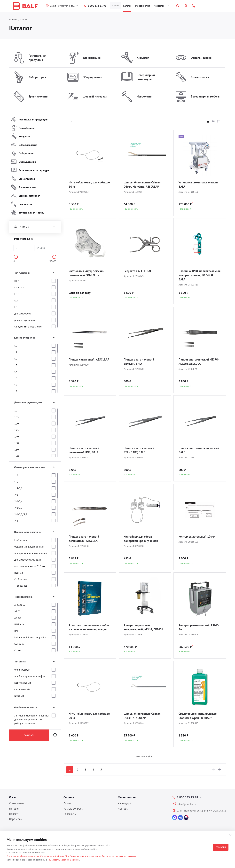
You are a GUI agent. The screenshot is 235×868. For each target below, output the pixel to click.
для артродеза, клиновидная (31, 553)
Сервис (115, 6)
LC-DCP (18, 294)
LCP (16, 300)
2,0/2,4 (18, 501)
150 (17, 443)
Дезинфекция (92, 58)
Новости (14, 814)
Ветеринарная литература (146, 77)
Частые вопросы (73, 809)
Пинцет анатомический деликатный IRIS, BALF (84, 450)
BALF (17, 631)
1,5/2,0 (18, 488)
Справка (69, 797)
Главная (13, 20)
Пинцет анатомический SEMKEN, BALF (139, 362)
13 (16, 365)
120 (17, 424)
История (14, 809)
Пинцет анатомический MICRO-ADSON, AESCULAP (199, 362)
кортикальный (23, 683)
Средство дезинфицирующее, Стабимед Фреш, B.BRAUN (198, 716)
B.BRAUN (19, 624)
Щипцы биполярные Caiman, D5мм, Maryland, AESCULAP (142, 184)
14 (16, 372)
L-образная (21, 540)
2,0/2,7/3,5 (21, 514)
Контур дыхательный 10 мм (197, 537)
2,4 (16, 521)
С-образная (21, 579)
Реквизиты (70, 814)
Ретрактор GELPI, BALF (138, 271)
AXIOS (18, 618)
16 (16, 378)
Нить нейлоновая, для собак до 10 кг (89, 184)
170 (17, 456)
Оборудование (92, 77)
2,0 (16, 495)
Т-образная (21, 586)
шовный (19, 696)
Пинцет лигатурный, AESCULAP (89, 359)
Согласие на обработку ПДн (55, 856)
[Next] (220, 770)
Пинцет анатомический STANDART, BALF (139, 450)
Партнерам (16, 819)
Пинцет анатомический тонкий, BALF (199, 450)
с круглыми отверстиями (28, 326)
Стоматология (200, 77)
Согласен (221, 847)
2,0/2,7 (18, 508)
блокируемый (22, 670)
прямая (19, 573)
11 (16, 352)
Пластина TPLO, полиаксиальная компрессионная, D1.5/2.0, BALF (200, 275)
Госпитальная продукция (37, 58)
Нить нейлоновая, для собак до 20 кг (89, 716)
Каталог (127, 6)
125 (17, 430)
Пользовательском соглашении (63, 860)
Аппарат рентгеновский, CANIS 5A (199, 627)
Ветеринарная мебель (205, 96)
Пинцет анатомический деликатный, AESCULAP (84, 539)
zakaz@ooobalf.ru (187, 804)
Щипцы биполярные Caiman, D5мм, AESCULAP (142, 716)
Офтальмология (201, 58)
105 (17, 417)
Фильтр (35, 227)
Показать (29, 735)
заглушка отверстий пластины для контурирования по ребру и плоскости (31, 719)
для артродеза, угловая (28, 560)
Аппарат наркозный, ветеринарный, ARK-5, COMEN (143, 627)
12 (16, 359)
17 (16, 385)
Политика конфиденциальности (23, 856)
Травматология (39, 96)
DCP (17, 281)
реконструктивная (25, 320)
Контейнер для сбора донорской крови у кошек (141, 539)
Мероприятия (143, 6)
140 (17, 437)
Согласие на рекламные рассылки (119, 856)
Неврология (145, 96)
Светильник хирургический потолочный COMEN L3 (86, 273)
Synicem (19, 644)
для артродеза (23, 313)
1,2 (16, 475)
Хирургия (143, 58)
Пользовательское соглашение (85, 856)
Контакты (159, 6)
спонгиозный (22, 689)
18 (16, 391)
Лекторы (123, 809)
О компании (16, 803)
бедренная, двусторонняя (29, 547)
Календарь (124, 803)
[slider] (16, 257)
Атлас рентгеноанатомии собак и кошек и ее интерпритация (89, 627)
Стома (18, 650)
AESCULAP (20, 605)
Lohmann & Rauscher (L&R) (30, 637)
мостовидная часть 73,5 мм (30, 566)
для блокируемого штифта (30, 676)
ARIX (17, 611)
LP (16, 307)
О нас (13, 797)
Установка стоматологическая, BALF (198, 184)
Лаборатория (37, 77)
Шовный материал (95, 96)
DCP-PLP (19, 287)
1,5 (16, 482)
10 (16, 346)
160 (17, 450)
